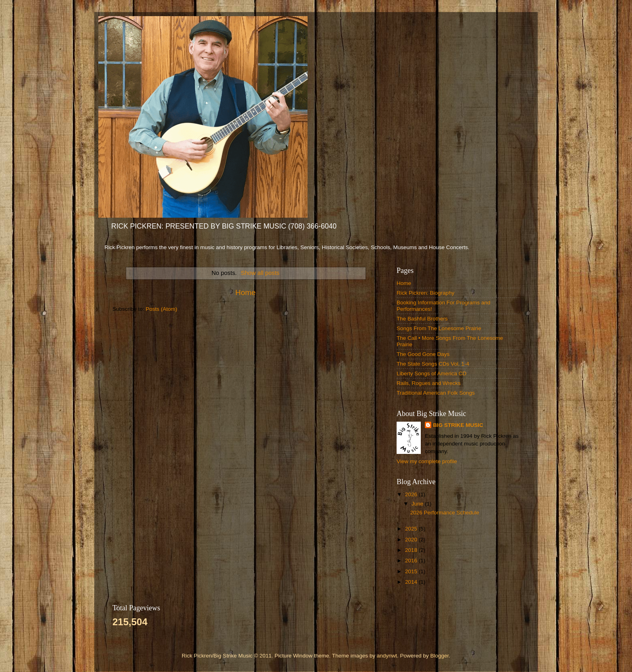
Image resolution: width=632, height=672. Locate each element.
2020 (412, 540)
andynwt (387, 656)
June (418, 504)
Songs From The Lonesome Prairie (439, 328)
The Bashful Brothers (422, 319)
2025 (412, 529)
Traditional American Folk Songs (436, 393)
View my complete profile (427, 461)
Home (245, 292)
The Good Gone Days (423, 354)
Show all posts (260, 273)
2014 (412, 582)
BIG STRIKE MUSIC (458, 425)
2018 (412, 550)
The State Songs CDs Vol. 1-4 (433, 364)
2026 (412, 494)
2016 (412, 561)
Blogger (440, 656)
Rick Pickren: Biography (425, 293)
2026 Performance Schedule (445, 513)
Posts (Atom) (162, 309)
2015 (412, 571)
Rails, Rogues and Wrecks (429, 383)
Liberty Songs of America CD (431, 373)
